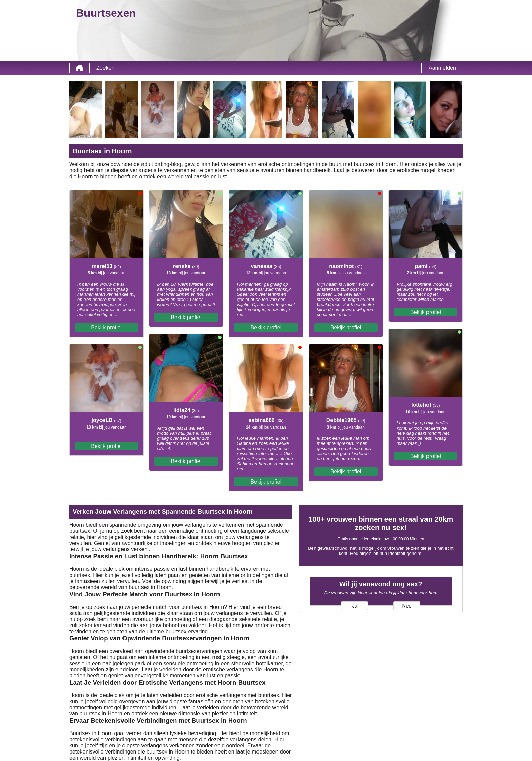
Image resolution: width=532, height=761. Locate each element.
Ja (355, 606)
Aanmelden (442, 68)
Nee (407, 606)
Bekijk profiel (106, 328)
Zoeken (105, 68)
